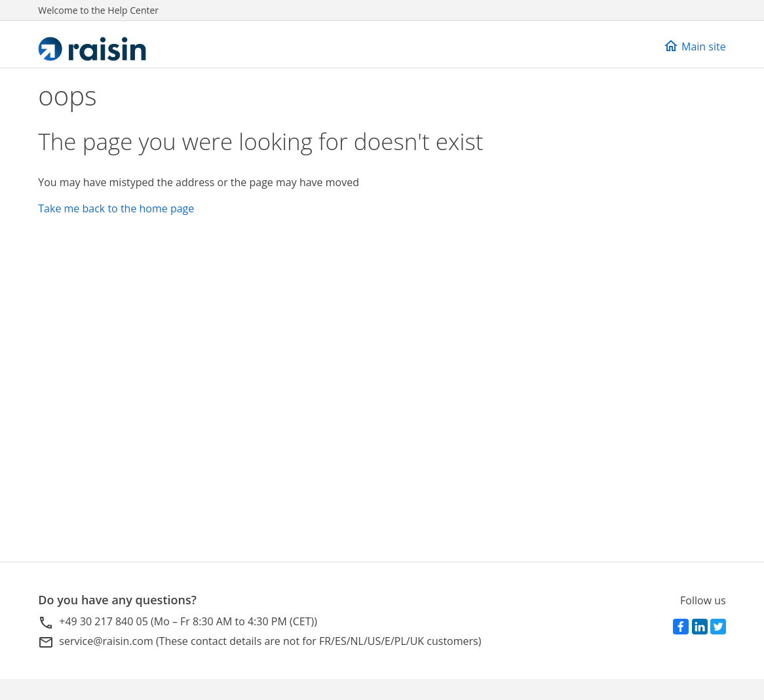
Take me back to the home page (116, 208)
